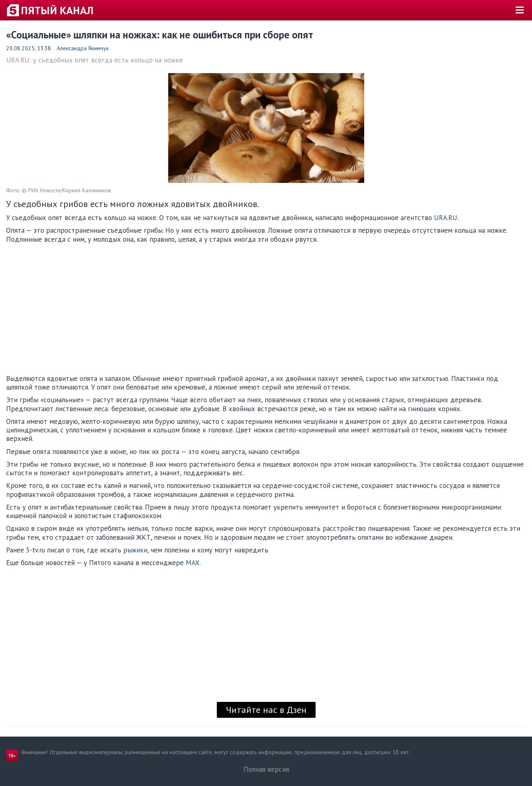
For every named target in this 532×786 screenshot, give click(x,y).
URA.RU (446, 218)
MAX (193, 563)
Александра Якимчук (83, 48)
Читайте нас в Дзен (266, 710)
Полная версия (266, 769)
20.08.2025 (20, 48)
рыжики (135, 550)
